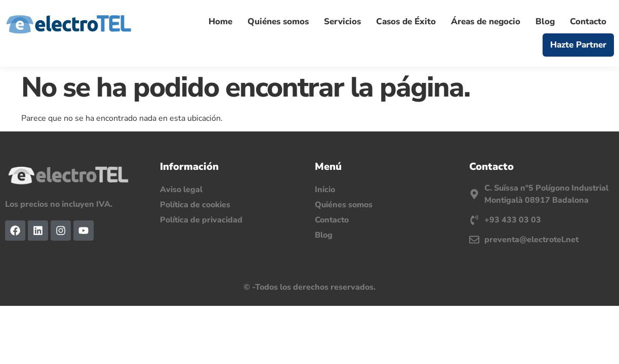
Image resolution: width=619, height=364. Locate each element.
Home (220, 21)
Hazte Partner (578, 45)
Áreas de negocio (486, 21)
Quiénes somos (278, 21)
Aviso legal (181, 190)
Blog (545, 21)
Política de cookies (195, 205)
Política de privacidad (201, 220)
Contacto (588, 21)
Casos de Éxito (406, 21)
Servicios (342, 21)
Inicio (325, 190)
